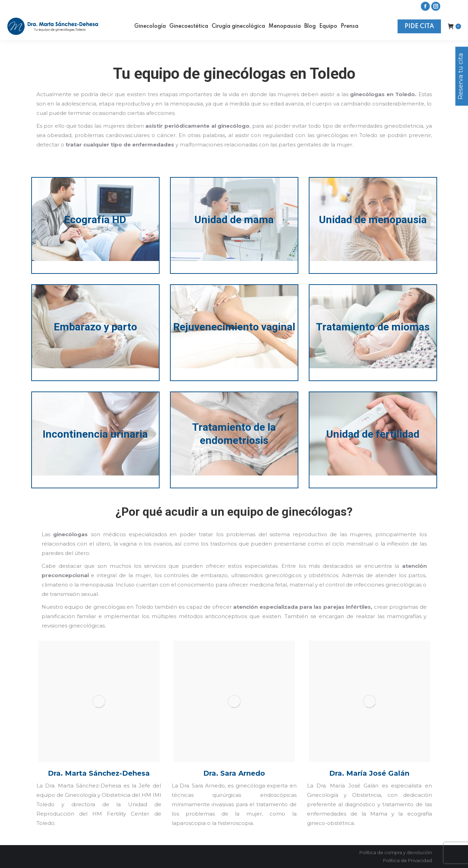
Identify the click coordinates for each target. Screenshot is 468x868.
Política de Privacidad (407, 860)
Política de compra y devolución (396, 852)
